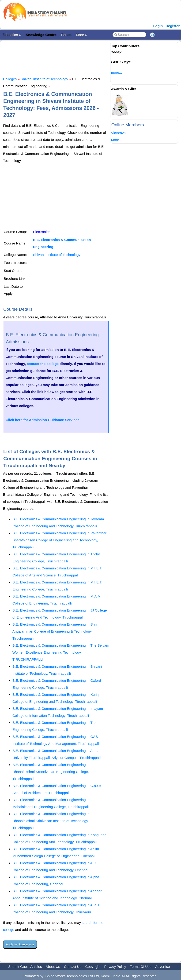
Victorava (118, 133)
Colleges (10, 79)
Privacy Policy (115, 967)
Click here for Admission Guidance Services (43, 420)
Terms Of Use (141, 967)
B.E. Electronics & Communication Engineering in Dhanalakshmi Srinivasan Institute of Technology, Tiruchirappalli (51, 821)
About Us (53, 967)
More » (81, 35)
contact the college (43, 364)
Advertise (163, 967)
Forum (66, 35)
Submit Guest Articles (25, 967)
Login (158, 26)
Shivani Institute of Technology (44, 79)
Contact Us (73, 967)
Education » (12, 35)
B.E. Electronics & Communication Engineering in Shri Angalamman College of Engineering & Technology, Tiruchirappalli (55, 631)
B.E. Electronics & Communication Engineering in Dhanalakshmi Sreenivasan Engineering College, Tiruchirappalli (51, 772)
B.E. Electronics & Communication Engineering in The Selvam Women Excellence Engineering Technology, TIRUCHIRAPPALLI (61, 652)
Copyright (93, 967)
